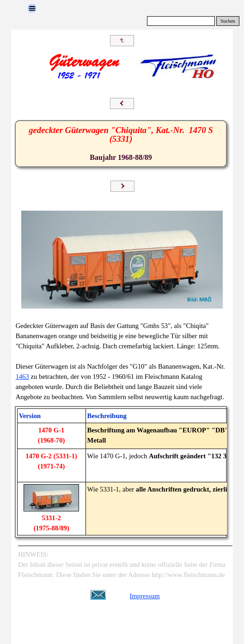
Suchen (228, 21)
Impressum (145, 596)
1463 (22, 377)
